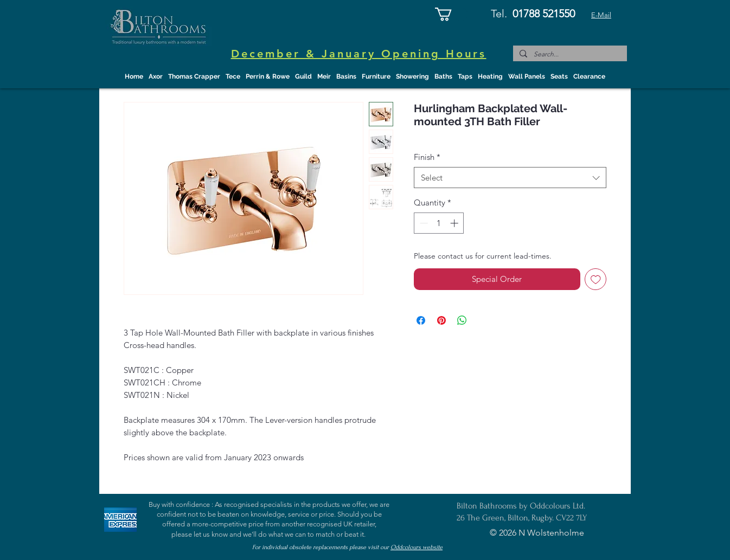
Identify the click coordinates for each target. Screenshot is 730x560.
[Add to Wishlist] (596, 279)
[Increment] (455, 223)
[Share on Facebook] (421, 320)
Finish (427, 157)
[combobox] (510, 178)
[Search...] (569, 54)
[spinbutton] (439, 223)
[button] (451, 14)
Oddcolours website (417, 547)
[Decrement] (423, 223)
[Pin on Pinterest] (441, 320)
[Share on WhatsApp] (462, 320)
